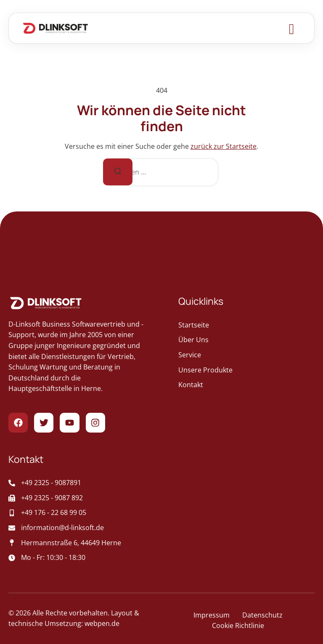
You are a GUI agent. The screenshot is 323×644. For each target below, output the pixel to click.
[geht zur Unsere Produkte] (246, 370)
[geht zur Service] (246, 355)
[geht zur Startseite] (246, 325)
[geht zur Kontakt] (246, 385)
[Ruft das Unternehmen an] (85, 483)
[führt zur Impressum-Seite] (212, 615)
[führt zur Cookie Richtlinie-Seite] (238, 626)
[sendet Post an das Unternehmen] (85, 528)
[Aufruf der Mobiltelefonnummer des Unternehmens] (85, 513)
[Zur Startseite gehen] (56, 28)
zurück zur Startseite (224, 146)
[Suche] (118, 172)
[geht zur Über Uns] (246, 340)
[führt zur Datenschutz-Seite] (262, 615)
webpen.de (102, 623)
